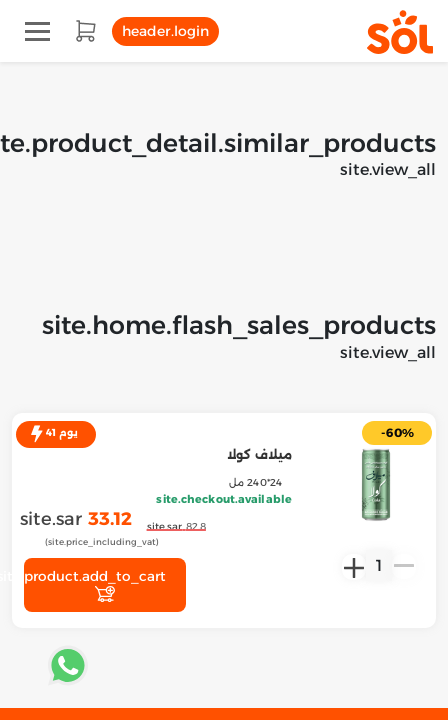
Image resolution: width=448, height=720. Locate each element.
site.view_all (388, 169)
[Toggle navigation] (37, 31)
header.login (165, 31)
